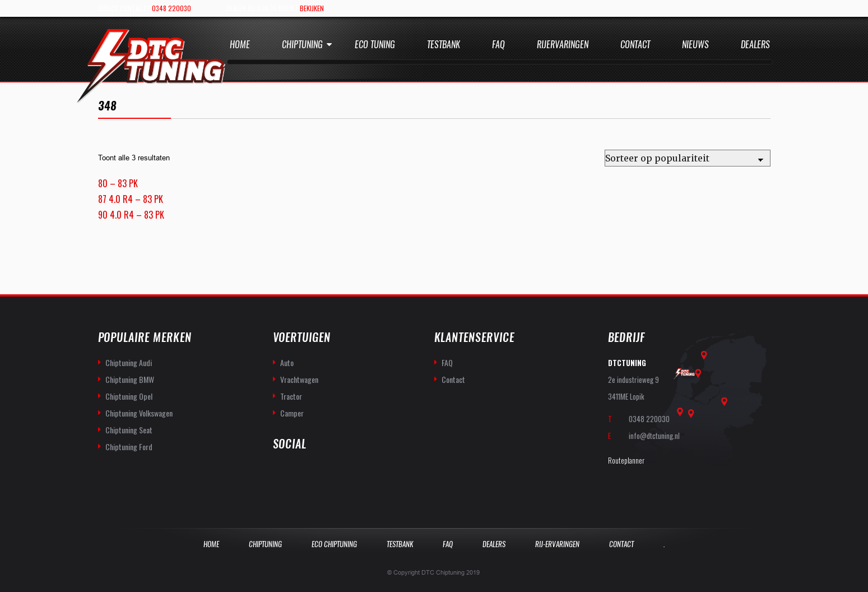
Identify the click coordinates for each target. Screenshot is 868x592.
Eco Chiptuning (334, 544)
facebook (282, 474)
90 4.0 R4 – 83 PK (131, 215)
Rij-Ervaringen (557, 544)
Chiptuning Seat (129, 430)
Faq (498, 45)
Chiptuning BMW (130, 379)
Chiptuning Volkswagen (139, 413)
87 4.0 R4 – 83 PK (131, 199)
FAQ (447, 362)
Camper (292, 413)
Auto (287, 362)
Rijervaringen (563, 45)
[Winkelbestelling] (688, 158)
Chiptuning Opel (129, 396)
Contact (635, 45)
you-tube (307, 474)
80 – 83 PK (118, 183)
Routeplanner (626, 460)
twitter (331, 474)
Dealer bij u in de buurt (275, 8)
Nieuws (695, 45)
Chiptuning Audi (129, 362)
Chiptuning (302, 45)
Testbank (444, 45)
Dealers (755, 45)
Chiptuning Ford (129, 447)
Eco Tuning (375, 45)
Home (240, 45)
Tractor (291, 396)
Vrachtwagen (299, 379)
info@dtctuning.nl (654, 436)
